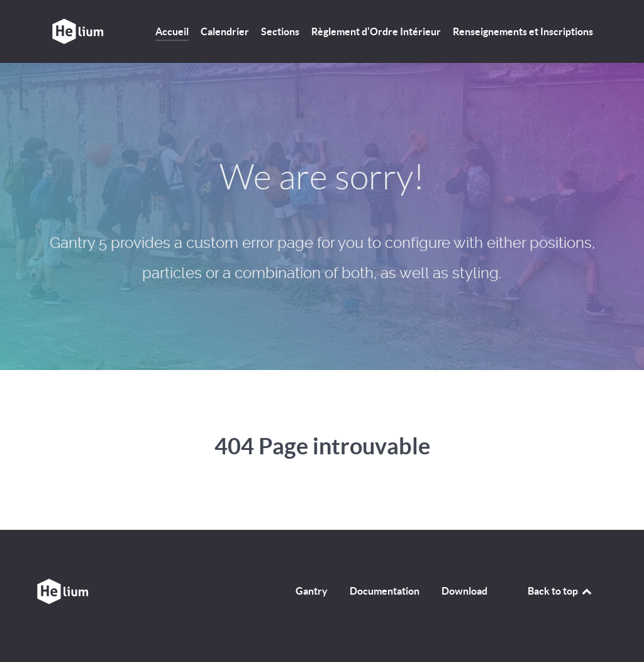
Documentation (385, 591)
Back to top (560, 591)
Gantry (312, 591)
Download (464, 591)
